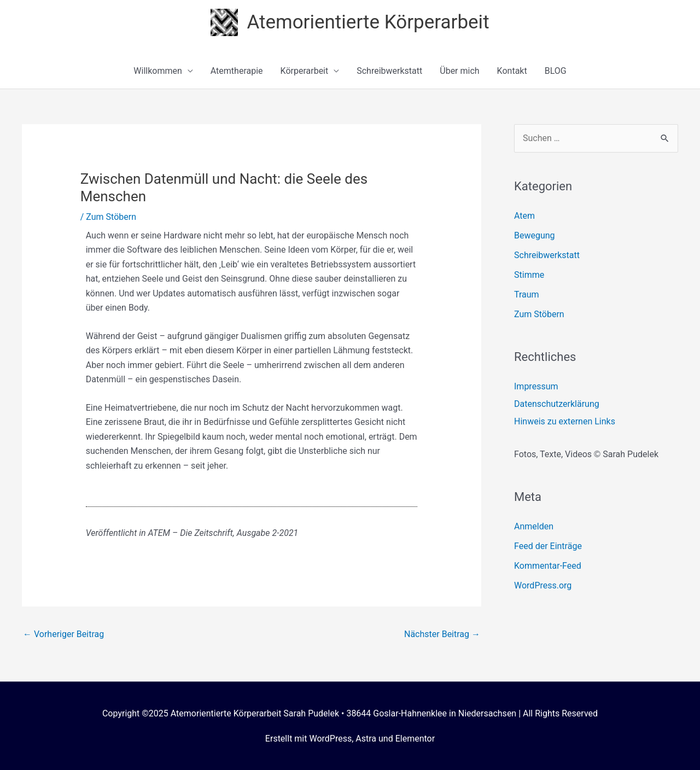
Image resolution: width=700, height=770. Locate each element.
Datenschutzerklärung (557, 404)
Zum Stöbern (111, 217)
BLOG (556, 71)
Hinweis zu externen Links (565, 421)
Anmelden (534, 526)
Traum (527, 294)
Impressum (536, 386)
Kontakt (512, 71)
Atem (524, 216)
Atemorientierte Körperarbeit (368, 22)
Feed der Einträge (548, 546)
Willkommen (157, 71)
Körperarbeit (305, 71)
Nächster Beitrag (442, 634)
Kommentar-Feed (548, 566)
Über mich (459, 71)
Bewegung (535, 235)
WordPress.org (543, 585)
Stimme (529, 275)
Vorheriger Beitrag (63, 634)
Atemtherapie (237, 71)
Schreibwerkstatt (389, 71)
